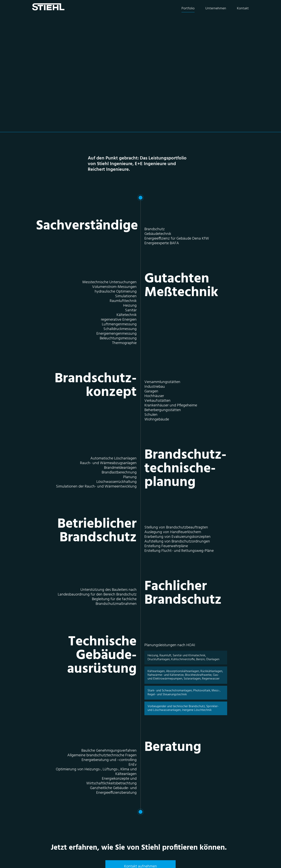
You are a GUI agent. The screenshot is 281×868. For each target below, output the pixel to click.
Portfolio (188, 8)
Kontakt (243, 8)
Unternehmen (216, 8)
